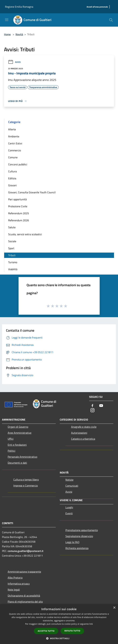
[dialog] (59, 624)
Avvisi (14, 62)
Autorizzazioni (79, 433)
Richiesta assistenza (77, 548)
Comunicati (72, 486)
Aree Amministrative (20, 433)
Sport (11, 248)
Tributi (12, 255)
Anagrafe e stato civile (84, 427)
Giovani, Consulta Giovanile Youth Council (32, 192)
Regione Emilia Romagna (19, 7)
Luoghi (69, 507)
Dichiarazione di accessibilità (24, 596)
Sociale (12, 241)
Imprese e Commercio (26, 485)
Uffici (11, 439)
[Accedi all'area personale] (97, 7)
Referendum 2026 (19, 220)
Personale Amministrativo (22, 457)
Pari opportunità (17, 199)
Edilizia (12, 178)
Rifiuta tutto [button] (72, 631)
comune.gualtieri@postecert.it (26, 551)
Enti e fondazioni (17, 445)
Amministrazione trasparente (24, 572)
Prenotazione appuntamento (82, 530)
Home (7, 34)
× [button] (114, 608)
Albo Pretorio (15, 578)
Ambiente (14, 136)
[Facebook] (92, 406)
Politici (12, 451)
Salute (12, 227)
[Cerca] (111, 20)
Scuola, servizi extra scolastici (25, 234)
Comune (13, 157)
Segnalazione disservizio (79, 536)
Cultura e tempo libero (26, 480)
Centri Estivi (15, 143)
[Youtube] (101, 406)
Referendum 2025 (19, 213)
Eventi (69, 513)
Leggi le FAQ (72, 542)
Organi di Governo (18, 427)
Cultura (12, 171)
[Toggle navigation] (7, 20)
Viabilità (13, 269)
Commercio (15, 150)
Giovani (12, 185)
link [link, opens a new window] (91, 624)
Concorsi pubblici (18, 164)
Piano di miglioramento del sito (25, 602)
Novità (19, 34)
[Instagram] (92, 410)
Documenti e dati (17, 463)
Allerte (12, 129)
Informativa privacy (19, 584)
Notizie (69, 480)
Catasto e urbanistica (83, 439)
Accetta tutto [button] (46, 631)
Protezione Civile (18, 206)
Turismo (13, 262)
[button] (59, 638)
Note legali (14, 590)
